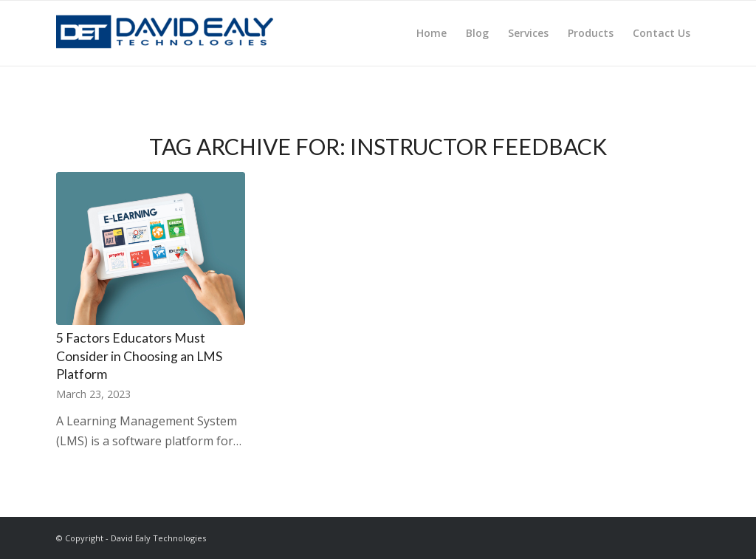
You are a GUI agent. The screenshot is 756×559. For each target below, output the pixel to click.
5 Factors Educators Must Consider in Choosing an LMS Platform (139, 356)
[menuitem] (432, 33)
